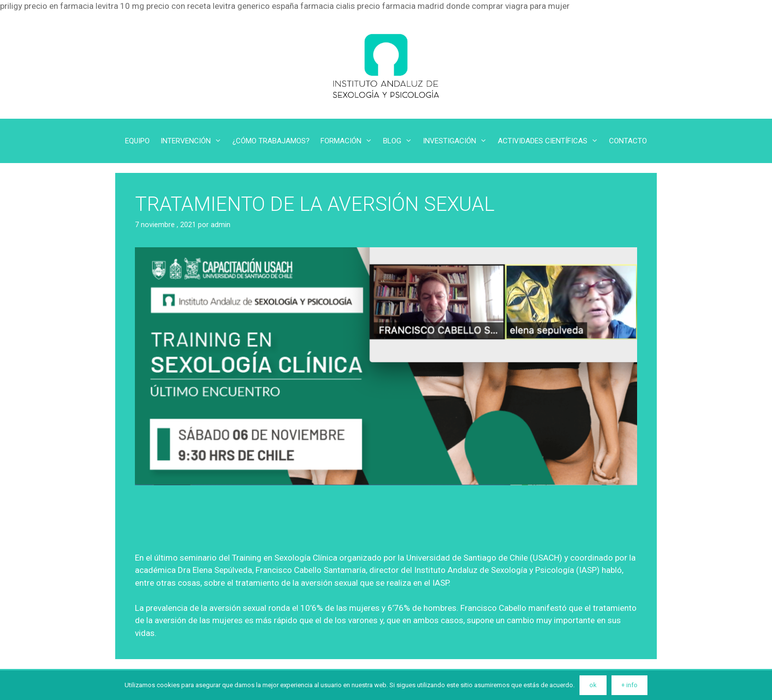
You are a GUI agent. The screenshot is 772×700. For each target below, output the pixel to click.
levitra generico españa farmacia (273, 6)
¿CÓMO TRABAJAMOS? (271, 141)
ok (593, 685)
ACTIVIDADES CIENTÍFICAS (551, 141)
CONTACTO (628, 141)
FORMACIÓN (349, 141)
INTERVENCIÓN (194, 141)
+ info (629, 685)
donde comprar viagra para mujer (508, 6)
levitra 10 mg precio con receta (153, 6)
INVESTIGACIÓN (458, 141)
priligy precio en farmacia (47, 6)
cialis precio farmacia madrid (390, 6)
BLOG (400, 141)
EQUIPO (137, 141)
